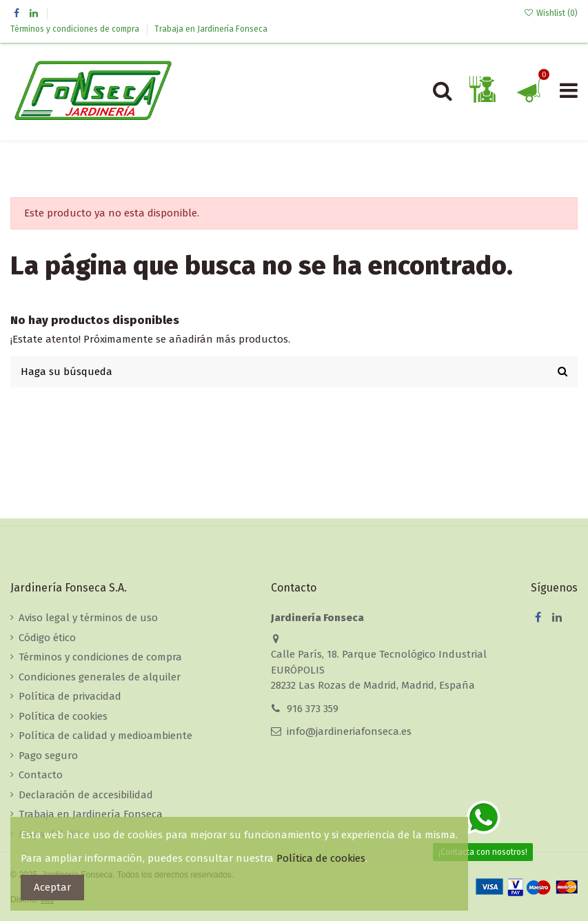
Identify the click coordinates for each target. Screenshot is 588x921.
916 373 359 (313, 709)
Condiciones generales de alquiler (100, 677)
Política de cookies (63, 716)
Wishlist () (551, 13)
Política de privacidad (70, 696)
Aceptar (52, 887)
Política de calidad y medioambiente (105, 736)
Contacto (41, 775)
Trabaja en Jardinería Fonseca (211, 29)
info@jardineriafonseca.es (349, 731)
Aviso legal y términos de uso (88, 618)
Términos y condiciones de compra (76, 29)
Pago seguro (48, 756)
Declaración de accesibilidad (86, 795)
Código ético (47, 638)
